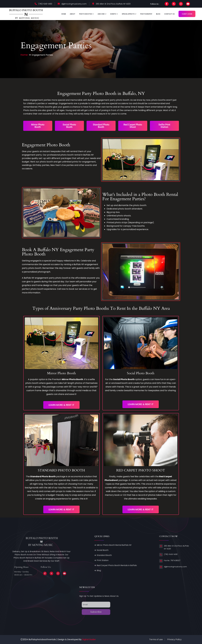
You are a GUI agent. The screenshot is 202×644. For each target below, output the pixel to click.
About (73, 14)
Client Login (187, 14)
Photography (146, 14)
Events (113, 14)
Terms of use (156, 639)
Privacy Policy (174, 639)
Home (64, 14)
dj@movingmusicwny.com (74, 4)
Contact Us (169, 14)
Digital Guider (89, 639)
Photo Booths (85, 14)
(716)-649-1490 (45, 4)
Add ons (101, 14)
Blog (158, 14)
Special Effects (128, 14)
